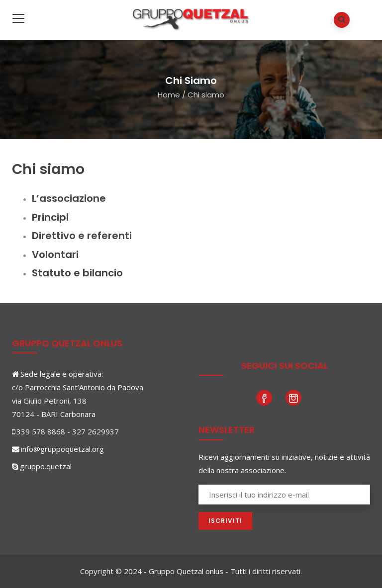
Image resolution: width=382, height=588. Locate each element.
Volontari (55, 254)
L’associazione (69, 198)
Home (169, 95)
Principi (50, 217)
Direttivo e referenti (82, 236)
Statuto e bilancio (77, 273)
